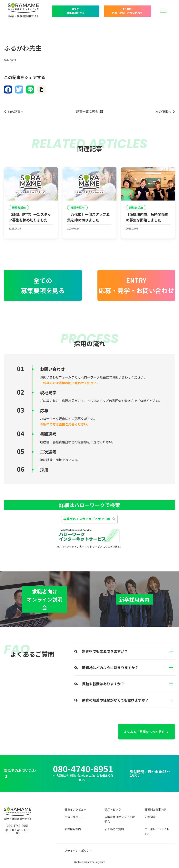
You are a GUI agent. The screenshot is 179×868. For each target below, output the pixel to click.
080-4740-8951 (83, 769)
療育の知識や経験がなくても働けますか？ (129, 700)
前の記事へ (16, 112)
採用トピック (113, 810)
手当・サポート (74, 817)
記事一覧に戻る (87, 112)
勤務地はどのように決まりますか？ (129, 667)
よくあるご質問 (114, 829)
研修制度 (150, 817)
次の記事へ (163, 112)
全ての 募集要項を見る (76, 11)
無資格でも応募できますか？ (129, 651)
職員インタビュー (75, 810)
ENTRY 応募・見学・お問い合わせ (127, 11)
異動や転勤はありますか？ (129, 684)
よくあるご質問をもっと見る (144, 732)
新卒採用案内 (73, 829)
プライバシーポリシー (78, 851)
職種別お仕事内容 (155, 810)
